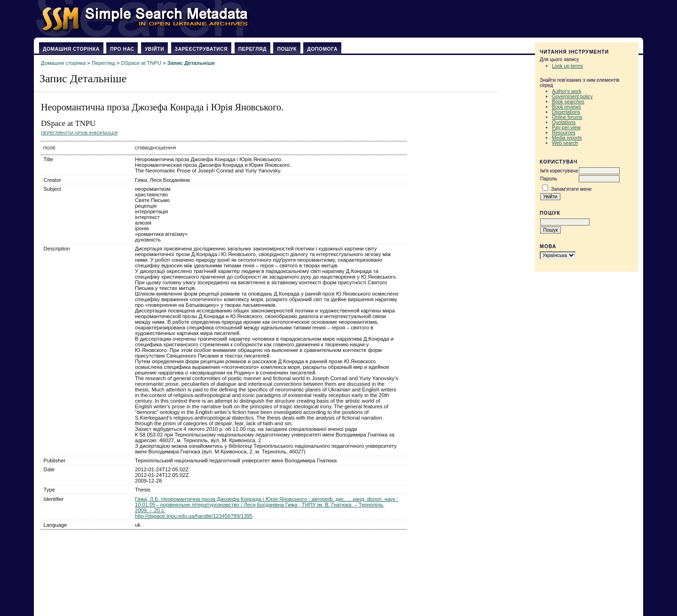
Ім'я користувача (559, 171)
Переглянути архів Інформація (79, 133)
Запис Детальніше (191, 63)
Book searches (568, 102)
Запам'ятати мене (571, 189)
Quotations (564, 122)
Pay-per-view (566, 128)
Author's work (567, 91)
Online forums (567, 117)
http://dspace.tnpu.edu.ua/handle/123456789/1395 (194, 516)
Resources (564, 133)
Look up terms (567, 66)
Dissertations (566, 112)
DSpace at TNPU (141, 63)
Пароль (549, 179)
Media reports (567, 138)
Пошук (287, 49)
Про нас (122, 49)
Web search (565, 143)
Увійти (154, 49)
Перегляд (252, 49)
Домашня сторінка (71, 49)
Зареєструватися (201, 49)
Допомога (322, 49)
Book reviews (567, 107)
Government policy (572, 97)
